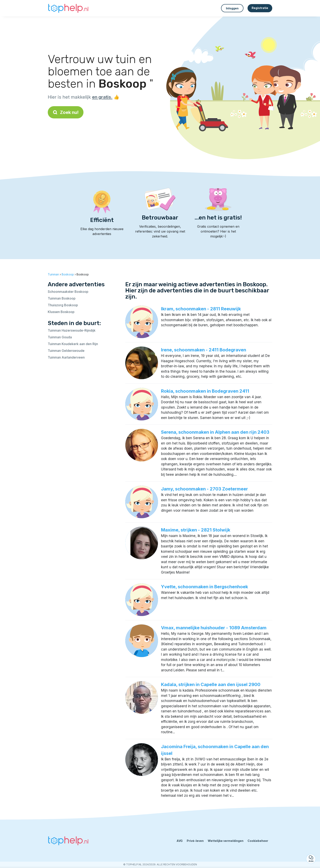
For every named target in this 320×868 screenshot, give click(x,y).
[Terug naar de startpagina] (68, 8)
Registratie (260, 8)
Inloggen (232, 8)
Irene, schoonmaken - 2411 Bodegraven (204, 350)
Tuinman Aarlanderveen (66, 357)
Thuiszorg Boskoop (63, 305)
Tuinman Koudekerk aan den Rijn (73, 344)
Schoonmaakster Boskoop (68, 292)
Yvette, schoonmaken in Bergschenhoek (204, 587)
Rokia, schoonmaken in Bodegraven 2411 (205, 391)
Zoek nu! (66, 112)
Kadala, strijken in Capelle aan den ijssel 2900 (211, 684)
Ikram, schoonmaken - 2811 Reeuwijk (201, 309)
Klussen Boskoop (61, 312)
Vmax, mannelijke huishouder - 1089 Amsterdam (214, 628)
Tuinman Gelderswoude (66, 351)
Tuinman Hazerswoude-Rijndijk (72, 330)
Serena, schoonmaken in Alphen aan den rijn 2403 (215, 432)
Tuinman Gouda (60, 337)
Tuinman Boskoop (62, 298)
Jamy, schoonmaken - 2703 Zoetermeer (204, 489)
